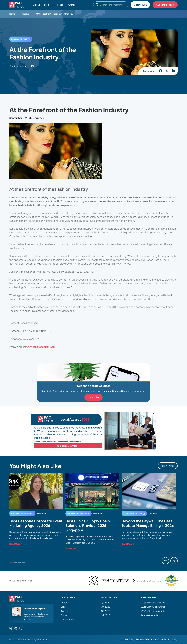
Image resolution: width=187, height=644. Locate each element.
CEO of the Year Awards (153, 611)
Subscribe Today (165, 5)
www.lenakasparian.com (41, 347)
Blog (63, 607)
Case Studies (67, 619)
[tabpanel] (36, 509)
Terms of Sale (142, 639)
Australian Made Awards (153, 607)
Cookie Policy (128, 639)
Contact (65, 615)
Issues (60, 5)
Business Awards (150, 615)
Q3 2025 (106, 611)
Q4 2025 (106, 607)
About (37, 5)
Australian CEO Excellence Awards (154, 603)
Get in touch (140, 5)
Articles (25, 14)
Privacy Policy (171, 639)
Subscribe (94, 397)
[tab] (11, 562)
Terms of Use (156, 639)
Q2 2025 (106, 615)
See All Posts (168, 466)
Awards (72, 5)
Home (12, 14)
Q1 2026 (105, 603)
